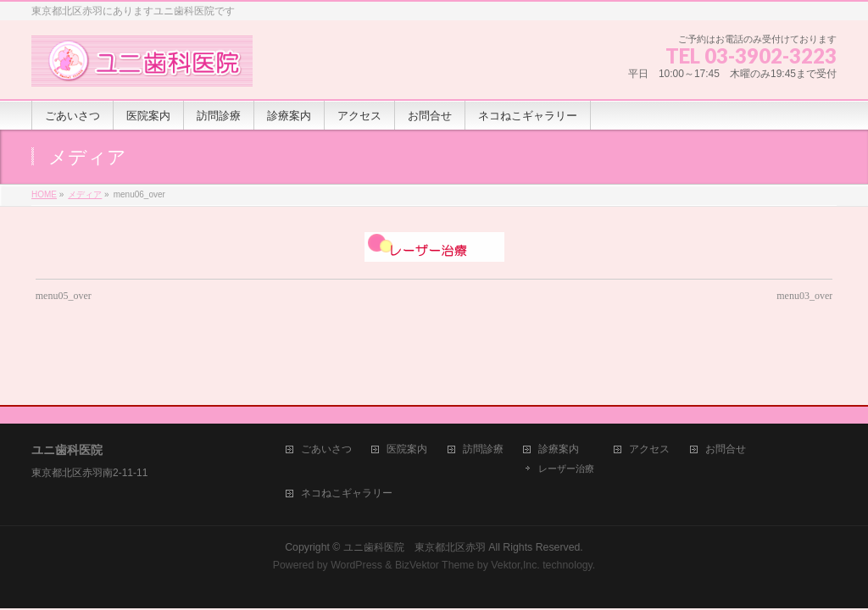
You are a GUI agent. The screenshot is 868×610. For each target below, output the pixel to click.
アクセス (649, 399)
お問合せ (726, 399)
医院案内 (407, 399)
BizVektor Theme (435, 514)
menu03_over (804, 296)
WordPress (356, 514)
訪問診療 (483, 399)
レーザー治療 (566, 418)
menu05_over (64, 296)
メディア (85, 194)
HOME (44, 194)
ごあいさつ (326, 399)
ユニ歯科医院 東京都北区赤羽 (415, 496)
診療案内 (559, 399)
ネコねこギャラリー (347, 443)
